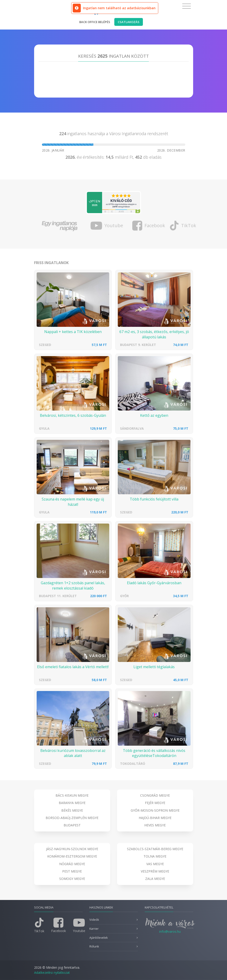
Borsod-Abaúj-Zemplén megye (72, 818)
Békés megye (72, 810)
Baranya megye (72, 803)
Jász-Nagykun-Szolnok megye (72, 849)
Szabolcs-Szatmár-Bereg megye (155, 849)
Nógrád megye (72, 864)
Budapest (72, 825)
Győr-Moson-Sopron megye (155, 810)
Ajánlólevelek (99, 938)
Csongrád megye (155, 795)
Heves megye (155, 825)
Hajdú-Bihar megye (155, 818)
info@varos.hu (170, 931)
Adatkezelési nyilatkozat (52, 973)
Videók (94, 920)
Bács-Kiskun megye (72, 795)
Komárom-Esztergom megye (72, 856)
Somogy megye (72, 879)
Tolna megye (155, 856)
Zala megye (155, 879)
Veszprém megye (155, 871)
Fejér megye (155, 803)
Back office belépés (95, 22)
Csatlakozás (129, 22)
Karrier (94, 929)
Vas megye (155, 864)
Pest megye (72, 871)
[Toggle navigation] (187, 6)
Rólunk (94, 946)
